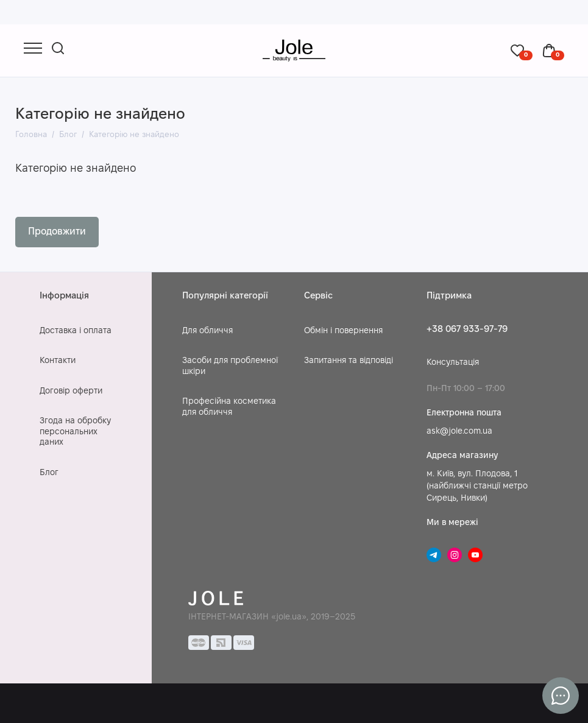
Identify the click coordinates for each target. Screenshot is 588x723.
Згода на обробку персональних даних (75, 432)
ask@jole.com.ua (459, 432)
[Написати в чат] (561, 696)
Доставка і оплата (76, 331)
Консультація (453, 363)
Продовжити (57, 232)
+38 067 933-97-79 (467, 330)
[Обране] (521, 51)
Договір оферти (71, 391)
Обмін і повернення (343, 331)
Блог (49, 473)
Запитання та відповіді (349, 361)
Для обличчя (207, 331)
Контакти (58, 361)
